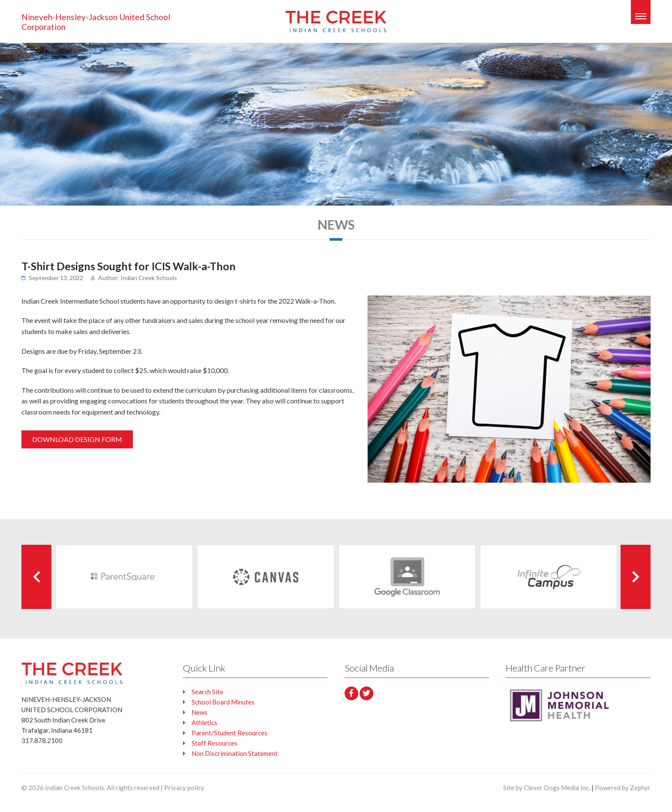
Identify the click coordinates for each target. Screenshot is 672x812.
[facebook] (351, 693)
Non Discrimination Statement (235, 753)
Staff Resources (214, 743)
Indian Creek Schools (75, 788)
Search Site (207, 692)
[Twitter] (366, 693)
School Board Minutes (223, 702)
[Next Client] (636, 577)
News (199, 712)
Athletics (204, 722)
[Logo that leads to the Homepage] (72, 673)
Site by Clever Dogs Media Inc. (547, 788)
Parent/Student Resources (229, 733)
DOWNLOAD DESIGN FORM (77, 439)
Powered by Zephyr (623, 788)
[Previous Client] (36, 577)
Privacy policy (184, 788)
